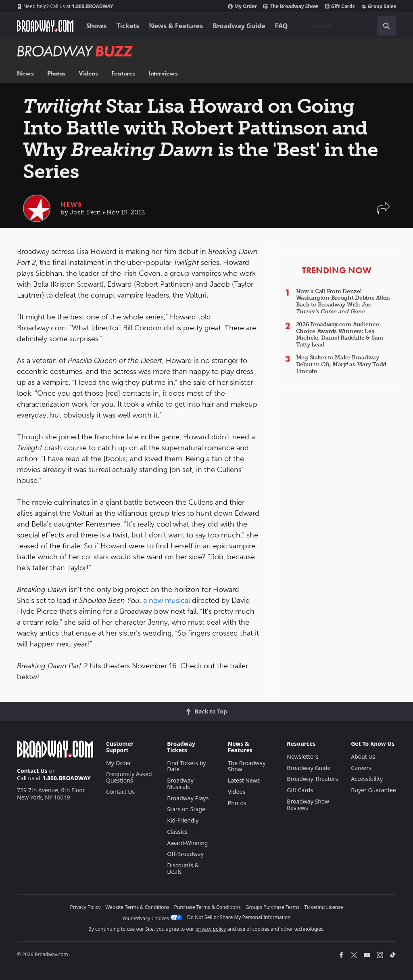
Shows (97, 26)
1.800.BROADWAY (65, 6)
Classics (177, 832)
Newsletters (302, 757)
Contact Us (32, 771)
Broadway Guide (239, 26)
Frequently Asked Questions (129, 777)
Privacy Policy (86, 907)
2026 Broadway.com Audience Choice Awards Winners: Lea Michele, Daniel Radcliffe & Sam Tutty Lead (340, 335)
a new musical (168, 600)
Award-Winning (187, 843)
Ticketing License (324, 907)
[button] (384, 212)
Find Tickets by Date (186, 766)
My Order (242, 6)
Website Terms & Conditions (137, 907)
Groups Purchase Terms (273, 907)
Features (123, 73)
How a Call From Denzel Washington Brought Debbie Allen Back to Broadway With (343, 301)
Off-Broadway (185, 854)
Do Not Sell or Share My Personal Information (239, 917)
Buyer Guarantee (373, 790)
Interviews (163, 73)
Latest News (244, 780)
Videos (88, 73)
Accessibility (367, 779)
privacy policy (211, 929)
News (25, 73)
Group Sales (379, 6)
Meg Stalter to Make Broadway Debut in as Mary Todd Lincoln (341, 364)
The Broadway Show (291, 6)
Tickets (128, 26)
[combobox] (350, 26)
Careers (361, 768)
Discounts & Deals (183, 868)
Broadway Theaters (312, 779)
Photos (56, 73)
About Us (363, 757)
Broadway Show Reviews (308, 805)
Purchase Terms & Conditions (208, 907)
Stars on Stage (186, 809)
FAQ (282, 26)
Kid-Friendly (183, 820)
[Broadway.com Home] (45, 26)
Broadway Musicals (180, 784)
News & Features (176, 26)
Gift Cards (340, 6)
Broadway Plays (188, 798)
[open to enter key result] (386, 26)
